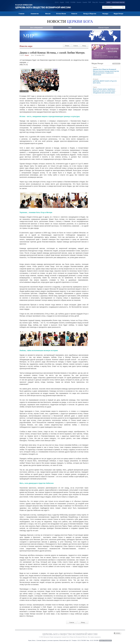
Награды (105, 14)
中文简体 (73, 2)
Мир (70, 28)
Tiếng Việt (95, 2)
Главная (21, 14)
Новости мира (26, 46)
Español (85, 2)
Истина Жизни (61, 14)
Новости (74, 14)
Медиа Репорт (119, 14)
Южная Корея (104, 28)
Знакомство (35, 14)
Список (76, 46)
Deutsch (79, 2)
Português (102, 2)
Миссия (48, 14)
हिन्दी (90, 2)
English (62, 2)
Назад (84, 46)
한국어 (57, 2)
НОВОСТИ (70, 21)
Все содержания (36, 28)
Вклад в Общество (90, 14)
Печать (67, 46)
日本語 (67, 2)
